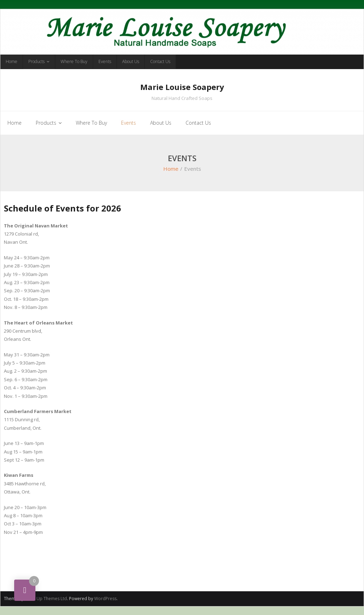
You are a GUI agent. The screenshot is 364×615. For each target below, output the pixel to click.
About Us (131, 61)
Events (105, 61)
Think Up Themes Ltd (46, 599)
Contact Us (160, 61)
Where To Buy (74, 61)
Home (12, 61)
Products (36, 61)
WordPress (105, 599)
